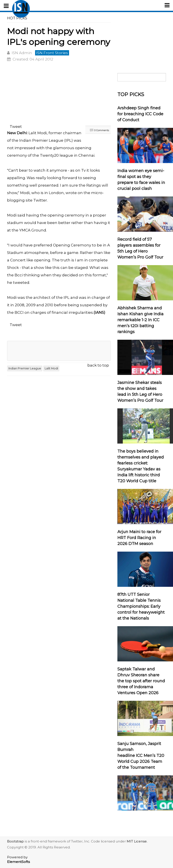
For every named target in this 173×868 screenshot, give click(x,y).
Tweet (16, 127)
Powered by (18, 859)
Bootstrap (15, 841)
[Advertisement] (59, 94)
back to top (98, 365)
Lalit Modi (51, 368)
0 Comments (102, 130)
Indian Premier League (41, 140)
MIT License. (137, 841)
